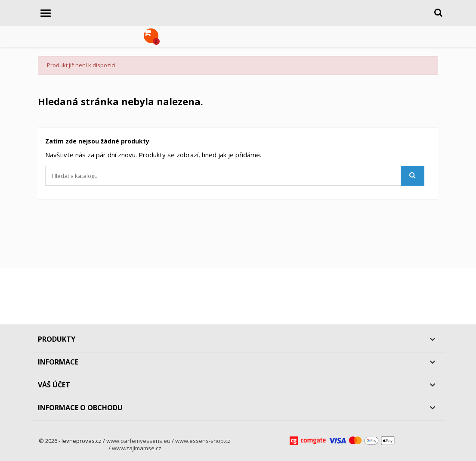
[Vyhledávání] (235, 176)
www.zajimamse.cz (137, 448)
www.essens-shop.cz (203, 441)
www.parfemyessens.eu (138, 441)
